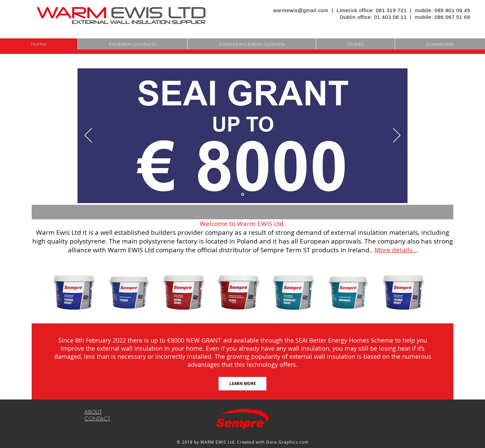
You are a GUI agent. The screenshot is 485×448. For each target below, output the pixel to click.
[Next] (397, 136)
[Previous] (88, 136)
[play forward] (426, 292)
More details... (396, 250)
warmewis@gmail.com (301, 10)
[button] (252, 44)
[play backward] (59, 292)
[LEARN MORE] (243, 384)
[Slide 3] (243, 195)
